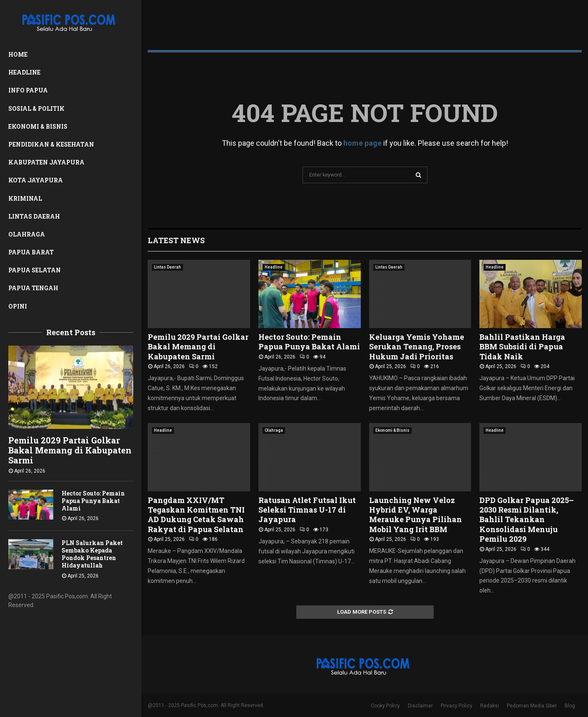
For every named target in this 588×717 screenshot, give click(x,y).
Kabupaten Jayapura (46, 162)
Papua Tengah (33, 288)
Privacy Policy (457, 706)
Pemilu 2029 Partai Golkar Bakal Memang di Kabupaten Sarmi (70, 450)
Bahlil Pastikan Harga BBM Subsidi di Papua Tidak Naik (522, 347)
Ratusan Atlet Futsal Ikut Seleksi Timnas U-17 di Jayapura (307, 510)
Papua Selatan (35, 270)
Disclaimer (420, 706)
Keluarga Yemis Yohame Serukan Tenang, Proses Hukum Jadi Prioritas (417, 347)
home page (362, 143)
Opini (18, 306)
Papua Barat (31, 252)
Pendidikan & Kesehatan (51, 144)
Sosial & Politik (36, 108)
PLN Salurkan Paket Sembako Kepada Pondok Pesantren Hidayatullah (92, 554)
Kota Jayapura (36, 180)
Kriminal (25, 198)
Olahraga (27, 234)
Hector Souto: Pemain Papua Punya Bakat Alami (93, 501)
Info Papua (28, 90)
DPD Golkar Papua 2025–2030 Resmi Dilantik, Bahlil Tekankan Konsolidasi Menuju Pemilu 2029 (527, 520)
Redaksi (490, 706)
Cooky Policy (385, 706)
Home (18, 54)
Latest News (176, 240)
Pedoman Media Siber (532, 706)
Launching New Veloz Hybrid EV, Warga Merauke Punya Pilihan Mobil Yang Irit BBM (416, 515)
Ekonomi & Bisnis (38, 126)
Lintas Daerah (34, 216)
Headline (24, 72)
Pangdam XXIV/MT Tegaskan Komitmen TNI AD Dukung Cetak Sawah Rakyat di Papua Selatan (196, 515)
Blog (570, 706)
